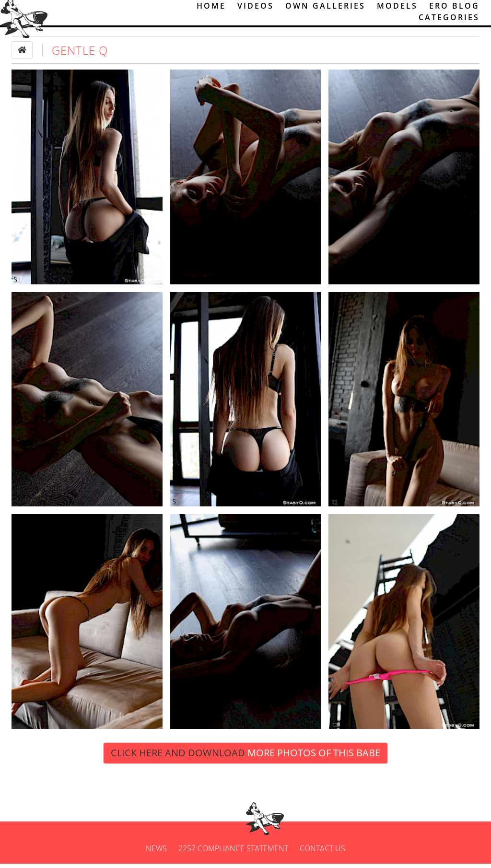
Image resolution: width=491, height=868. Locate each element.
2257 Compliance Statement (233, 853)
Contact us (322, 853)
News (156, 853)
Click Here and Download (245, 757)
